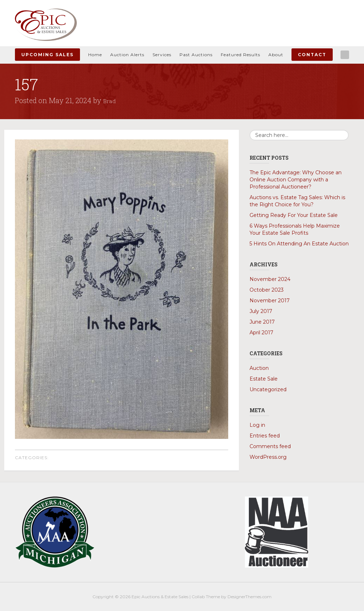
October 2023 (267, 290)
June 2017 (262, 322)
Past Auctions (196, 55)
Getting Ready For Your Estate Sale (294, 215)
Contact (312, 55)
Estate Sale (264, 379)
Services (162, 55)
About (276, 55)
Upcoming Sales (47, 55)
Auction (259, 368)
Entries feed (265, 436)
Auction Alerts (127, 55)
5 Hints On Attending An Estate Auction (299, 244)
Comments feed (270, 446)
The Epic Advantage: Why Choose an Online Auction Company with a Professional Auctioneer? (296, 180)
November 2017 (270, 301)
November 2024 (270, 279)
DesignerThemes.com (250, 597)
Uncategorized (268, 389)
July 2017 (261, 311)
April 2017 (261, 333)
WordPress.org (268, 457)
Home (95, 55)
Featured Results (240, 55)
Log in (257, 425)
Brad (111, 100)
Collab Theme (206, 597)
